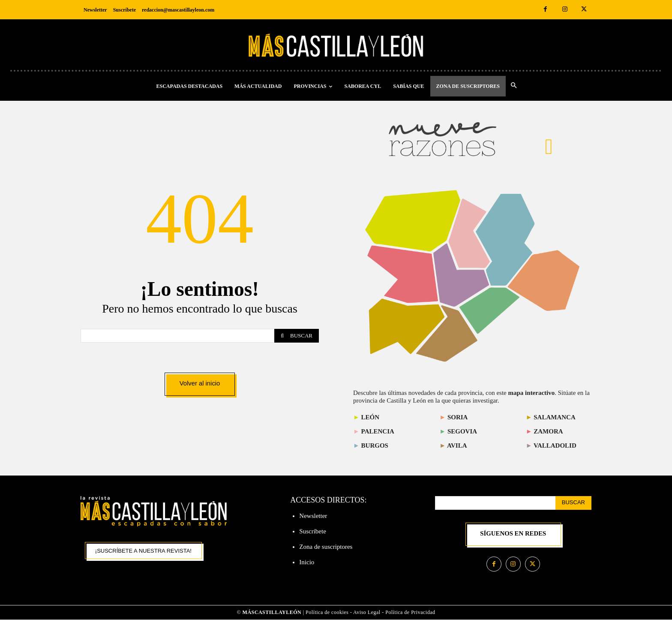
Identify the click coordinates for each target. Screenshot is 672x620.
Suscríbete (312, 531)
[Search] (297, 335)
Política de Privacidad (410, 613)
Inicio (307, 562)
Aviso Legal (367, 613)
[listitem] (403, 274)
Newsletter (313, 516)
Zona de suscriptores (326, 547)
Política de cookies (327, 613)
